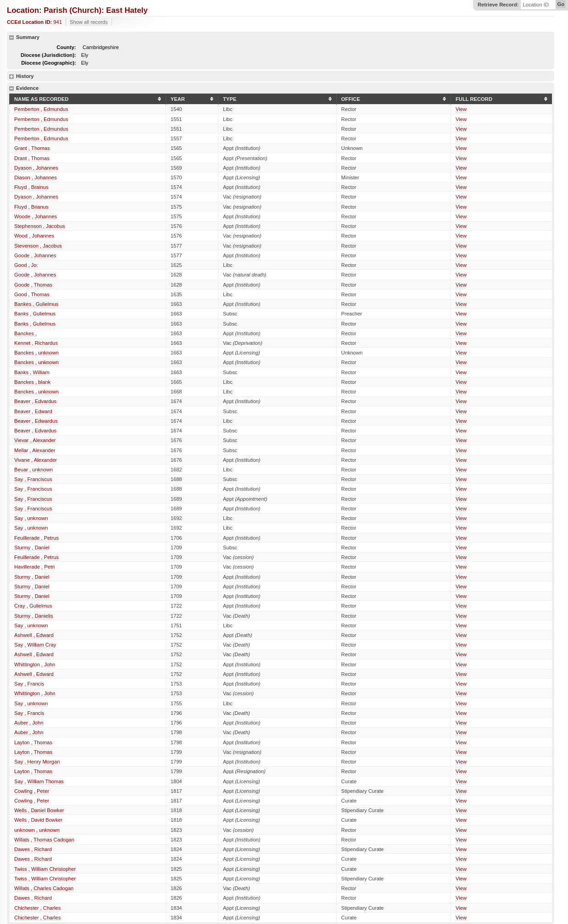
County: (66, 47)
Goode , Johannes (35, 255)
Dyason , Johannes (36, 168)
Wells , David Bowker (38, 820)
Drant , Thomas (32, 158)
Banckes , (25, 333)
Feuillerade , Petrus (36, 538)
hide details (11, 38)
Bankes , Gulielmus (36, 304)
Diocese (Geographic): (48, 63)
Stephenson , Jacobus (40, 226)
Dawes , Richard (33, 849)
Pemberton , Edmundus (41, 109)
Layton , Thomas (33, 742)
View (461, 109)
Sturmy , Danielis (34, 616)
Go (561, 4)
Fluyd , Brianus (31, 207)
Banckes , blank (32, 382)
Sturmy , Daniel (32, 548)
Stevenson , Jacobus (38, 246)
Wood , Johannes (34, 236)
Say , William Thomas (39, 781)
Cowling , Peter (32, 791)
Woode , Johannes (36, 216)
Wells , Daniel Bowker (39, 810)
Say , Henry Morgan (37, 762)
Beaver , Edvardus (35, 401)
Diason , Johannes (36, 177)
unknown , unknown (37, 830)
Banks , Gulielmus (35, 314)
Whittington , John (35, 664)
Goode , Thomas (33, 285)
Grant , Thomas (32, 148)
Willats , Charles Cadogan (44, 888)
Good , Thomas (32, 294)
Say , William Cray (35, 645)
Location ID (536, 5)
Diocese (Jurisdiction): (48, 55)
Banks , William (32, 372)
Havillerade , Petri (34, 567)
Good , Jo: (26, 265)
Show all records (89, 22)
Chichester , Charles (37, 908)
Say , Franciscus (33, 479)
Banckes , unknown (36, 353)
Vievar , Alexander (35, 440)
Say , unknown (31, 518)
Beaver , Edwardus (36, 421)
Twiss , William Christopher (45, 869)
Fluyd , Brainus (31, 187)
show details (11, 77)
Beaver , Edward (33, 411)
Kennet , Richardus (36, 343)
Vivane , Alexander (36, 460)
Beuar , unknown (33, 470)
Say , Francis (29, 684)
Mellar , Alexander (35, 450)
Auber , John (29, 723)
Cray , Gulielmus (33, 606)
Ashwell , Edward (34, 635)
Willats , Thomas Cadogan (44, 840)
